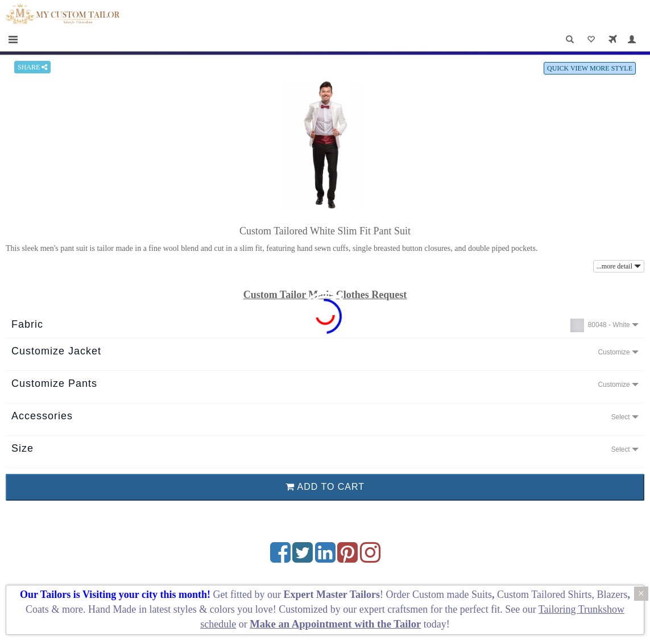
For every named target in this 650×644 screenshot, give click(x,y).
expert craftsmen (394, 609)
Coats (39, 609)
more (73, 609)
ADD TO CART (325, 487)
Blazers (612, 595)
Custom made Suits (452, 595)
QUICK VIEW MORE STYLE (590, 68)
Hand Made (112, 609)
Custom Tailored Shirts (544, 595)
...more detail (619, 266)
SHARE (32, 67)
